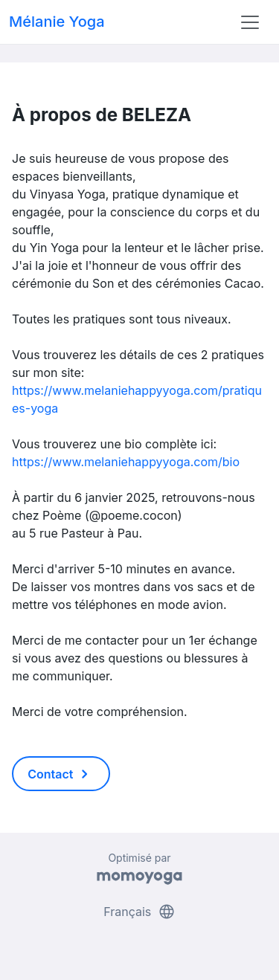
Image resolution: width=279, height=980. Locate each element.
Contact (61, 774)
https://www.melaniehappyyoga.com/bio (126, 462)
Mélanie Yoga (57, 22)
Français (139, 912)
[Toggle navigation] (250, 22)
